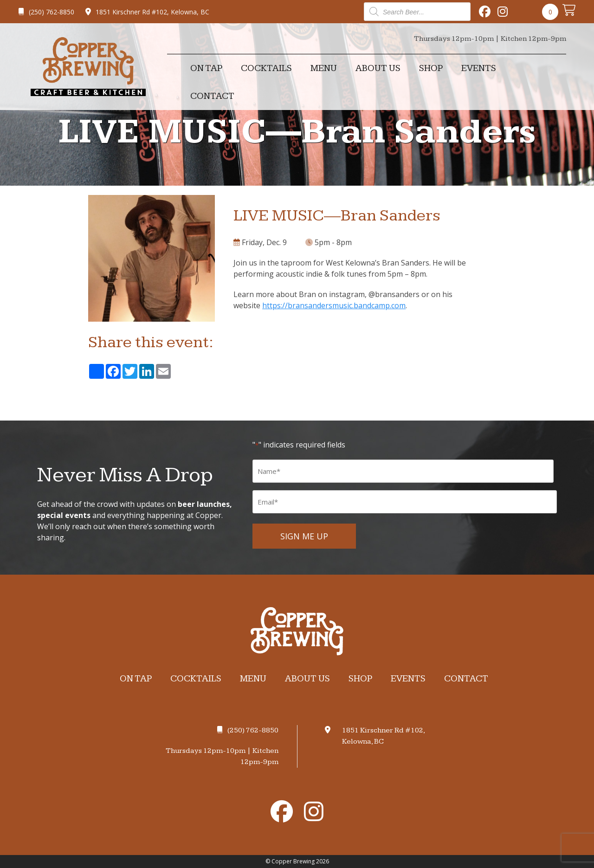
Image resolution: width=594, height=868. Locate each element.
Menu (324, 68)
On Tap (206, 68)
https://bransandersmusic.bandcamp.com (334, 305)
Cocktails (266, 68)
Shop (431, 68)
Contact (212, 96)
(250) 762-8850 (46, 12)
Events (479, 68)
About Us (378, 68)
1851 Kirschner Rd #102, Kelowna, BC (147, 12)
